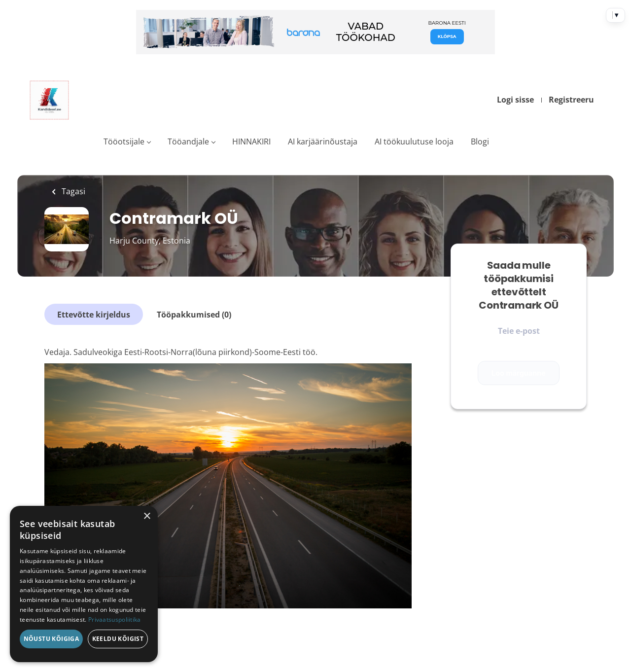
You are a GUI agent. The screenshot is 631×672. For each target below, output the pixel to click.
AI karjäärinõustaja (323, 141)
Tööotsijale (124, 141)
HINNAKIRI (251, 141)
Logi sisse (515, 100)
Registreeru (571, 100)
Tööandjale (188, 141)
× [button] (147, 516)
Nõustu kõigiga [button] (52, 639)
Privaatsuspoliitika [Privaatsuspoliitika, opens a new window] (115, 619)
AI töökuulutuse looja (414, 141)
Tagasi (72, 191)
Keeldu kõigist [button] (118, 639)
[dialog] (84, 584)
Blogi (480, 141)
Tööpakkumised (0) (194, 315)
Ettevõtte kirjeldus (94, 315)
